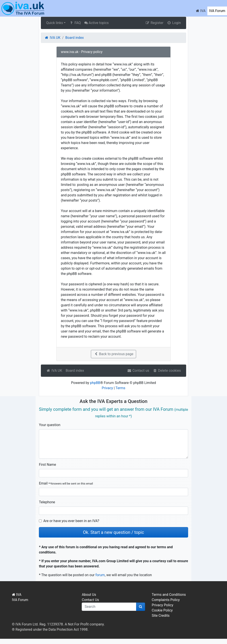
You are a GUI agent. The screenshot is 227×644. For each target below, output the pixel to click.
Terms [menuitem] (120, 388)
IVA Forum (217, 11)
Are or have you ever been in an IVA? (71, 521)
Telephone (47, 502)
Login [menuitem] (174, 23)
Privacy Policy (162, 605)
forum (100, 575)
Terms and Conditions (169, 595)
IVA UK (54, 371)
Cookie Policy (162, 610)
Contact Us (90, 600)
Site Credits (161, 616)
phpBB (95, 383)
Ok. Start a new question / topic (113, 532)
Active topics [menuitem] (97, 23)
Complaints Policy (166, 600)
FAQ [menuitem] (75, 23)
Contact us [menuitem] (138, 371)
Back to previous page (113, 354)
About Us (89, 595)
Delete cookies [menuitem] (167, 371)
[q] (109, 607)
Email (66, 483)
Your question (50, 425)
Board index (75, 371)
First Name (47, 465)
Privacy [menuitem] (107, 388)
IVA (201, 11)
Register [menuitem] (154, 23)
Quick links (55, 23)
